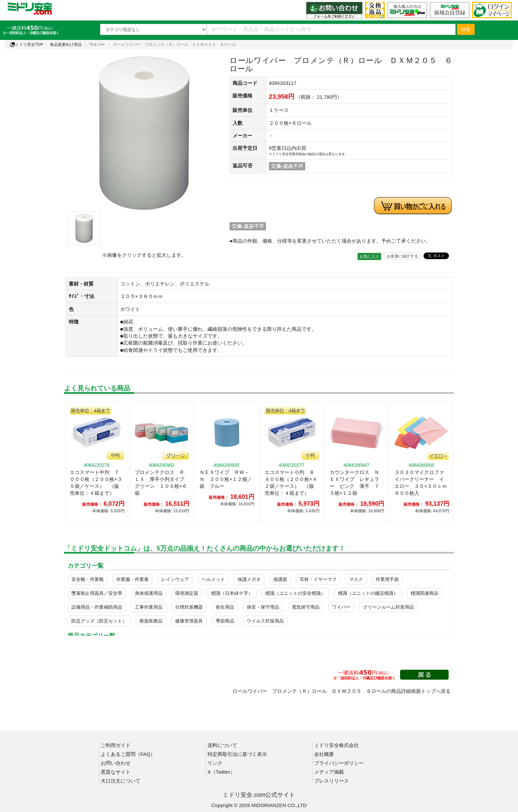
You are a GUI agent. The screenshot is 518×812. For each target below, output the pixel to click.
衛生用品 (225, 607)
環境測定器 (187, 593)
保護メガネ (249, 579)
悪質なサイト (116, 772)
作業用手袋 (387, 579)
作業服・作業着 (132, 579)
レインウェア (175, 579)
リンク (215, 763)
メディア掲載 (329, 772)
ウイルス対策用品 (265, 621)
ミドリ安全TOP (26, 45)
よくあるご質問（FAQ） (128, 754)
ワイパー (97, 45)
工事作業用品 (149, 607)
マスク (356, 579)
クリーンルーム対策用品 (388, 607)
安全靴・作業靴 (88, 579)
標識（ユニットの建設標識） (368, 593)
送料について (222, 745)
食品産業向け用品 (66, 45)
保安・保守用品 (263, 607)
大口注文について (121, 781)
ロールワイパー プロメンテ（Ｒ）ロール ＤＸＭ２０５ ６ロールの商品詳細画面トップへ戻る (342, 691)
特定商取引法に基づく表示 (237, 754)
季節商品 (225, 621)
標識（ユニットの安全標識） (295, 593)
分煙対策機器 (189, 607)
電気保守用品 (306, 607)
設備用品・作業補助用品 (97, 607)
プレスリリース (332, 781)
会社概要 (324, 754)
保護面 (280, 579)
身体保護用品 (149, 593)
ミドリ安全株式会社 (336, 745)
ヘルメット (213, 579)
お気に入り (369, 256)
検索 (466, 29)
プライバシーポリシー (339, 763)
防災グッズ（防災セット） (99, 621)
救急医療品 (151, 621)
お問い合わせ (116, 763)
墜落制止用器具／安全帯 (97, 593)
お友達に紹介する (402, 256)
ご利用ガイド (116, 745)
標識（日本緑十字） (232, 593)
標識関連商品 (425, 593)
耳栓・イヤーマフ (318, 579)
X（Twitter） (221, 772)
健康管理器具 (189, 621)
